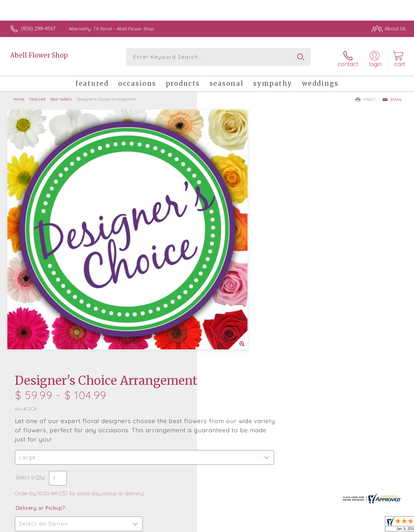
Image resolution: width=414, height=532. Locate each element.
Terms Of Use (266, 526)
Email (392, 97)
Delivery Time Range (239, 275)
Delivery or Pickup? (232, 240)
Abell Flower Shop (39, 55)
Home (19, 97)
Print (366, 97)
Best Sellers (61, 97)
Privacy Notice (303, 526)
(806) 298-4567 (38, 28)
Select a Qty (222, 209)
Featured (37, 97)
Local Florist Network (348, 526)
